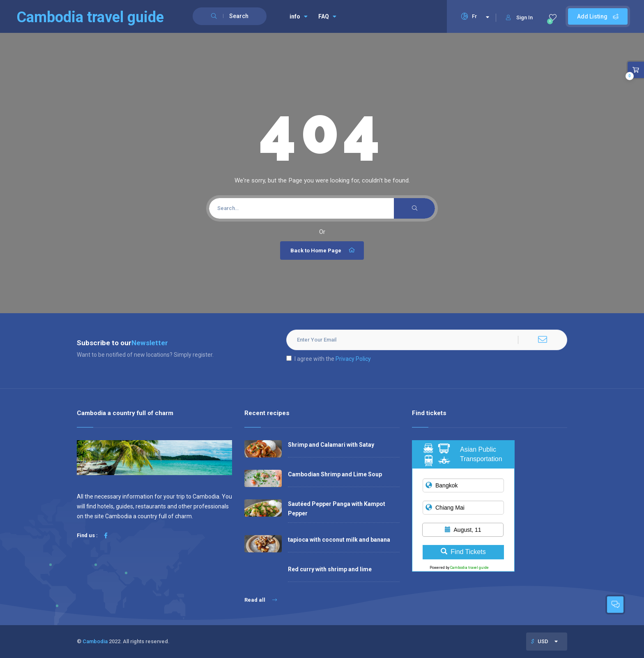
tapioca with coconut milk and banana (339, 540)
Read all (261, 600)
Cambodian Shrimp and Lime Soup (335, 474)
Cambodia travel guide (469, 568)
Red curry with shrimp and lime (330, 569)
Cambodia (95, 641)
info (299, 16)
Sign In (519, 17)
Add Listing (598, 16)
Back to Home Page (323, 250)
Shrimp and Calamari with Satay (331, 445)
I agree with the (329, 359)
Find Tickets (463, 552)
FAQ (327, 16)
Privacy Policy (353, 359)
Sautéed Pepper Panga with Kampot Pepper (337, 509)
